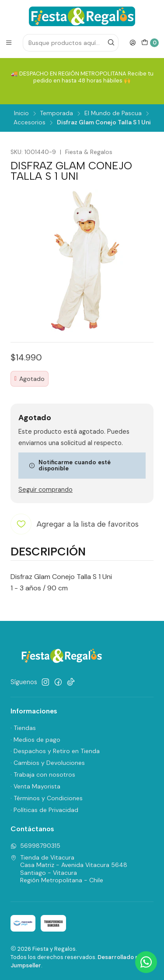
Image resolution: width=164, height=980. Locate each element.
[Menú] (9, 43)
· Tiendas (23, 728)
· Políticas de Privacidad (44, 810)
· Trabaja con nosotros (43, 774)
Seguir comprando (45, 490)
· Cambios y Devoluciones (48, 763)
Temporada (57, 113)
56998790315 (35, 846)
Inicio (21, 113)
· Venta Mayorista (35, 786)
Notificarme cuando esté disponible (70, 465)
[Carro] (150, 43)
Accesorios (30, 123)
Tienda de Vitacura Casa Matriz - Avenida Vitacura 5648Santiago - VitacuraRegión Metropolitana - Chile (69, 869)
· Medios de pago (35, 740)
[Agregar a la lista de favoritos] (75, 524)
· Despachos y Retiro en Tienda (55, 751)
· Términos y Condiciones (47, 798)
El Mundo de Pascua (113, 113)
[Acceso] (133, 43)
